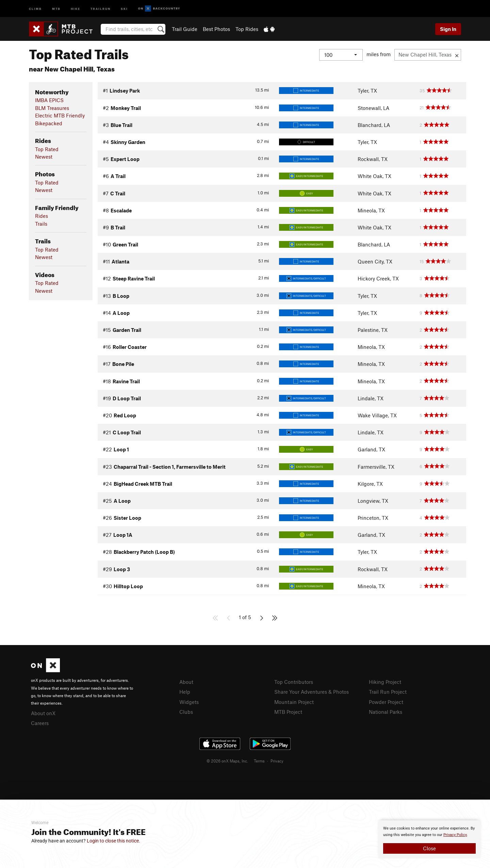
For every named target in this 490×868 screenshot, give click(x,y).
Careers (40, 723)
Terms (259, 761)
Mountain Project (294, 702)
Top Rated (47, 149)
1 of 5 (245, 617)
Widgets (189, 702)
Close (429, 848)
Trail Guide (185, 29)
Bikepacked (49, 123)
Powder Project (386, 702)
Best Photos (216, 29)
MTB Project (288, 712)
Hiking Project (385, 682)
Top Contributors (294, 682)
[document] (429, 839)
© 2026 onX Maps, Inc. (227, 761)
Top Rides (247, 29)
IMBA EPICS (49, 100)
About (186, 682)
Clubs (186, 712)
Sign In (448, 29)
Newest (44, 157)
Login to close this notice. (113, 841)
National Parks (386, 712)
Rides (42, 216)
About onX (43, 713)
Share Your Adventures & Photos (312, 692)
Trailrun (101, 8)
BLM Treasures (52, 108)
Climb (35, 8)
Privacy (277, 761)
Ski (124, 8)
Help (185, 692)
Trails (41, 224)
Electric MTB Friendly (60, 115)
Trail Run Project (388, 692)
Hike (76, 8)
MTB (56, 8)
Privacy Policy (455, 835)
